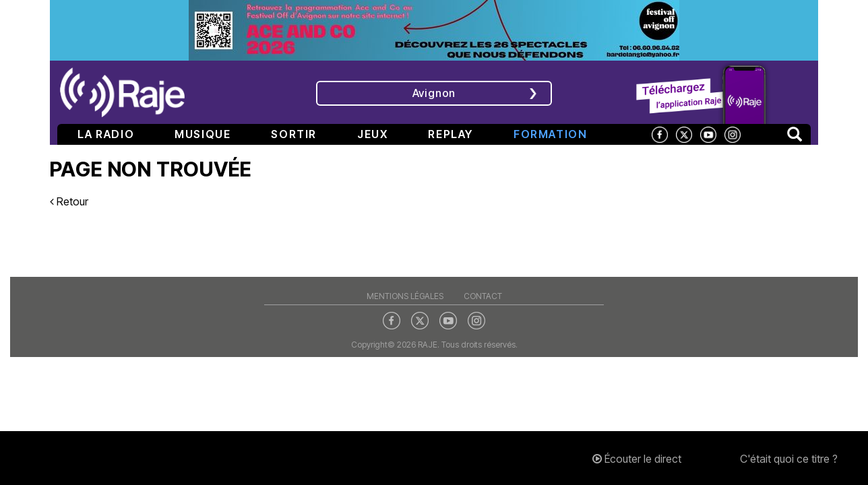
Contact (483, 296)
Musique (203, 134)
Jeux (372, 134)
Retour (69, 201)
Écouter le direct (637, 459)
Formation (550, 134)
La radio (106, 134)
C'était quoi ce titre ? (789, 459)
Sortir (294, 134)
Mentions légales (405, 296)
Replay (451, 134)
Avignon (434, 93)
